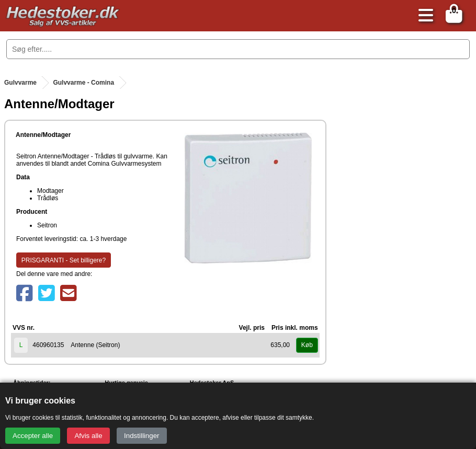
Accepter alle (33, 436)
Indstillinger (141, 436)
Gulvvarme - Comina (83, 83)
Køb (307, 345)
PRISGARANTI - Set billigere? (64, 260)
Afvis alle (88, 436)
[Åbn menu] (423, 16)
